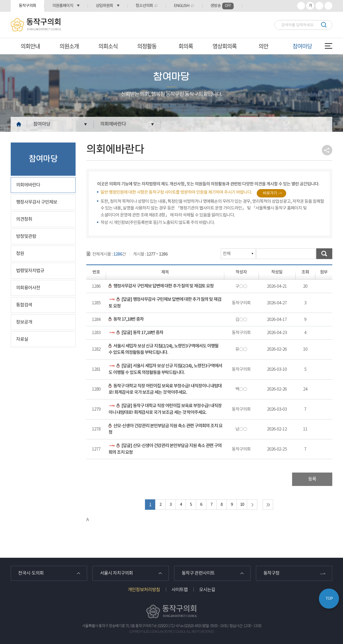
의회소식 (108, 46)
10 (242, 505)
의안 (263, 46)
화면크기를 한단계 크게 (301, 6)
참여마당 (302, 46)
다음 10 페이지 (252, 505)
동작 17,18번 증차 (126, 319)
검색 (324, 25)
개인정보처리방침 (144, 590)
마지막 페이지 (268, 505)
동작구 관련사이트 (198, 573)
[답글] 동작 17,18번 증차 (136, 333)
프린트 (328, 6)
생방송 (222, 6)
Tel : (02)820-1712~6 (165, 626)
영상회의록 (225, 46)
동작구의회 (27, 6)
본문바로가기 (0, 0)
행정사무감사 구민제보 (37, 202)
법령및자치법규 (30, 271)
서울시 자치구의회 (116, 573)
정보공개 (24, 322)
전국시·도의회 (31, 573)
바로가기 (270, 193)
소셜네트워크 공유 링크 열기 (327, 150)
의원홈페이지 (63, 6)
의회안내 (30, 46)
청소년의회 (144, 6)
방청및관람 (26, 237)
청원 (20, 254)
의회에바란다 (113, 124)
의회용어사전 (28, 288)
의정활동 (147, 46)
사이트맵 (180, 590)
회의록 (186, 46)
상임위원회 (104, 6)
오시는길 (207, 590)
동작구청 (271, 573)
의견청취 (24, 219)
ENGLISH (182, 6)
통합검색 (24, 305)
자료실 (22, 339)
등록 (312, 479)
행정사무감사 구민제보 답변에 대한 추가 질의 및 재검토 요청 (161, 286)
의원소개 (69, 46)
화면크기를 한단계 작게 (319, 6)
